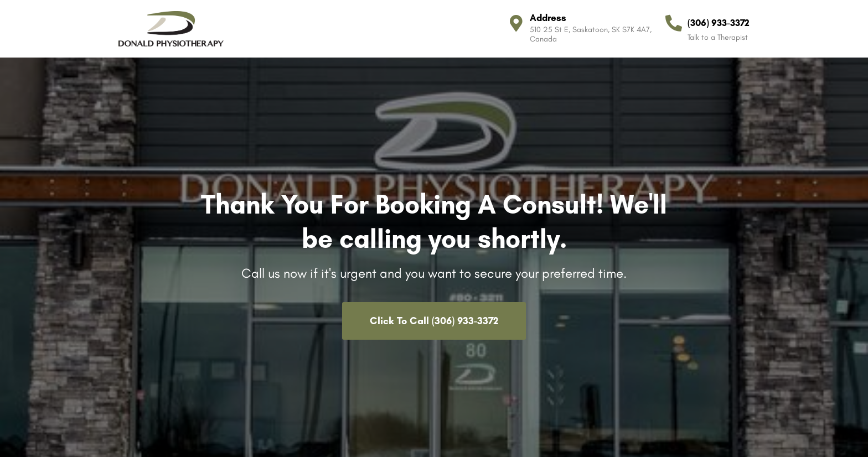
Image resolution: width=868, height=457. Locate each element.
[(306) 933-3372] (674, 23)
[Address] (516, 23)
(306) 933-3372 (719, 23)
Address (548, 18)
